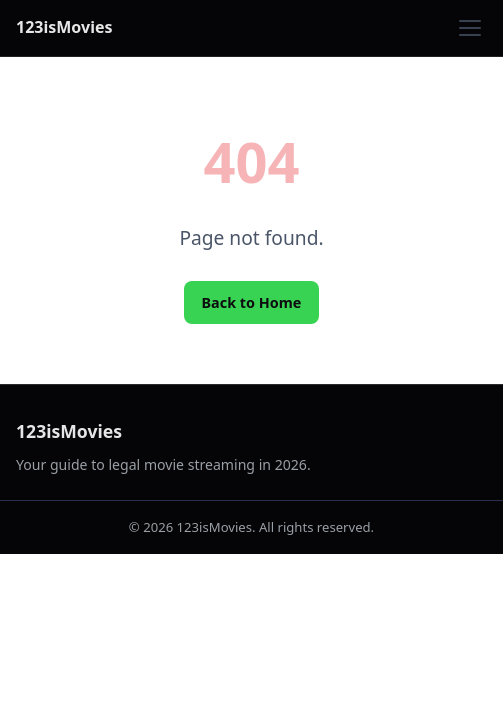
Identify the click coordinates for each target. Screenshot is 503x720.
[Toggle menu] (470, 28)
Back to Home (252, 302)
